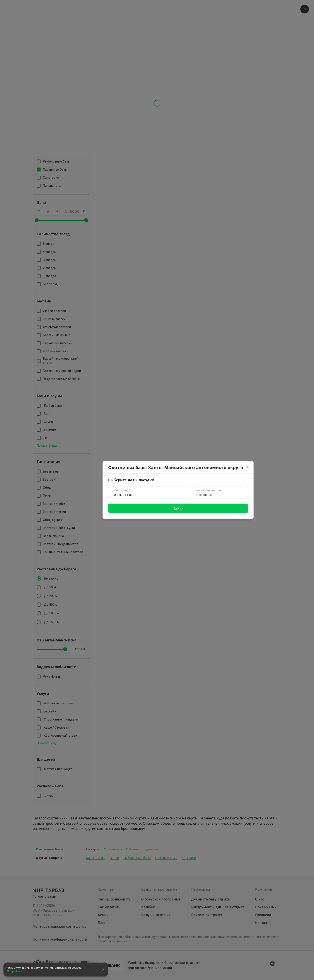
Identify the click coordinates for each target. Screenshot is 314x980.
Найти (178, 508)
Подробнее (15, 972)
